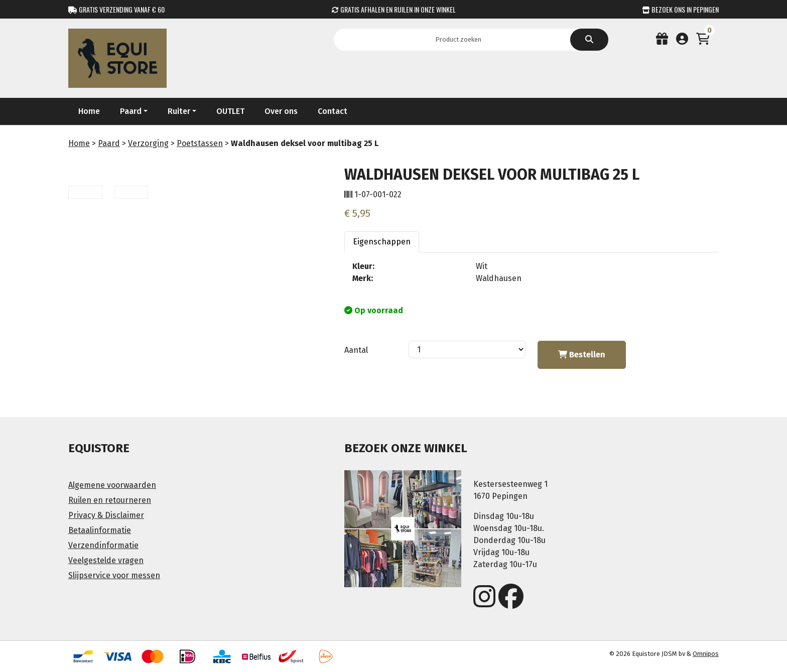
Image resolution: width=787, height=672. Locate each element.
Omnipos (706, 654)
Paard (109, 143)
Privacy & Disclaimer (106, 515)
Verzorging (148, 143)
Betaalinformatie (100, 530)
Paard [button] (131, 111)
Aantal (356, 350)
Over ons (281, 111)
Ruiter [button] (179, 111)
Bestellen (582, 355)
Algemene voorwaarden (112, 485)
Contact (333, 111)
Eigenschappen (382, 242)
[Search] (462, 40)
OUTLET (230, 111)
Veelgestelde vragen (106, 560)
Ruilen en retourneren (110, 500)
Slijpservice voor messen (114, 575)
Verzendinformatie (103, 545)
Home (89, 111)
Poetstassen (200, 143)
